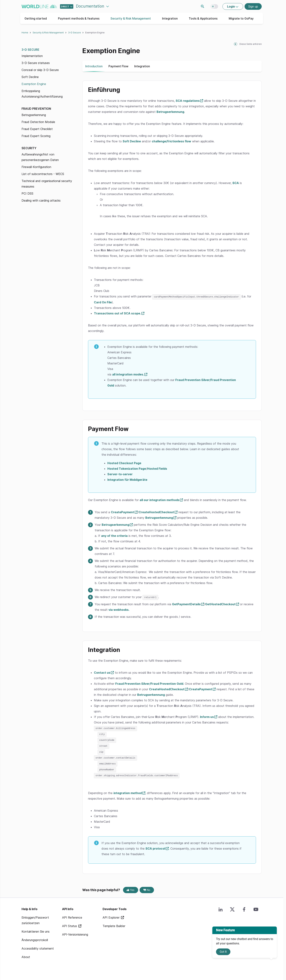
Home (25, 33)
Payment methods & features (79, 18)
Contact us (102, 672)
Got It (223, 952)
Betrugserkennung (34, 115)
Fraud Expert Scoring (36, 136)
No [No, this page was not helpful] (147, 888)
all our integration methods (159, 500)
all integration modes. (128, 374)
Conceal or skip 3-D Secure (40, 70)
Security (29, 148)
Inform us (207, 716)
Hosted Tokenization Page (127, 468)
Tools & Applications (203, 18)
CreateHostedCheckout (156, 512)
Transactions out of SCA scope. (117, 313)
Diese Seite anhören (251, 44)
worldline (39, 6)
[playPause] (236, 44)
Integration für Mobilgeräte (127, 479)
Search (203, 6)
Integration (170, 18)
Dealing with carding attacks (41, 200)
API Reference (72, 915)
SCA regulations (188, 101)
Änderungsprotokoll (35, 938)
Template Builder (114, 924)
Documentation (91, 6)
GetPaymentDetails (186, 604)
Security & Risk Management (131, 18)
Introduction (94, 66)
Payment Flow (118, 66)
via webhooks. (119, 609)
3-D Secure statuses (36, 63)
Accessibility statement (38, 946)
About (26, 955)
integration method (128, 791)
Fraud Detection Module (38, 122)
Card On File (103, 302)
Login (231, 6)
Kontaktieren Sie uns (36, 929)
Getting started (36, 18)
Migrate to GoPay (241, 18)
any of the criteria (114, 536)
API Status (70, 924)
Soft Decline (30, 77)
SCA (236, 183)
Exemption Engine (34, 84)
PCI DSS (27, 193)
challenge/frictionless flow (171, 141)
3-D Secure (74, 33)
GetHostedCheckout (220, 604)
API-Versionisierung (75, 932)
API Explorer (112, 915)
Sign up (253, 6)
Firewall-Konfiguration (36, 167)
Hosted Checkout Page (124, 463)
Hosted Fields (157, 468)
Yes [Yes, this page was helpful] (131, 888)
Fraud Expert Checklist (37, 129)
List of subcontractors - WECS (43, 174)
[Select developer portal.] (67, 6)
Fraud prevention (36, 109)
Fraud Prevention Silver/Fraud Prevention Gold (149, 683)
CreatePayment (122, 512)
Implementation (32, 56)
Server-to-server (120, 474)
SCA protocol (155, 846)
